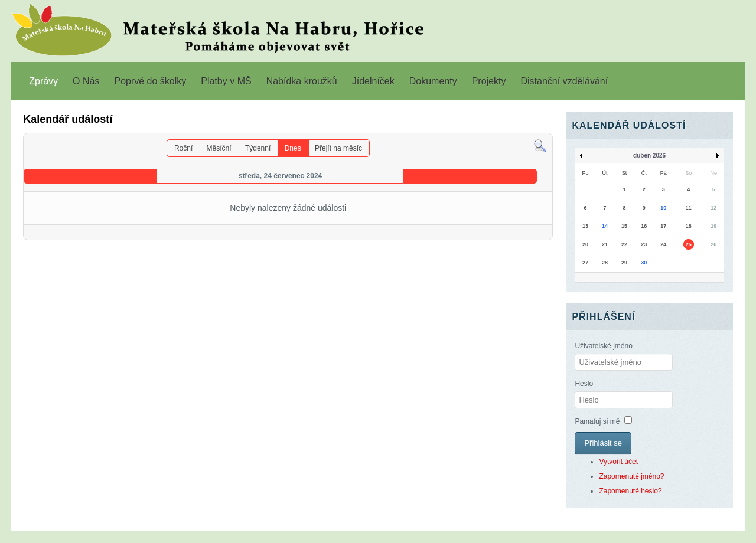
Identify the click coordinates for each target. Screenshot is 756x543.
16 (644, 226)
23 (644, 244)
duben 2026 (649, 156)
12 (713, 208)
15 (624, 226)
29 (624, 263)
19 (713, 226)
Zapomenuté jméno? (631, 476)
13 (585, 226)
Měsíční (219, 148)
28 (605, 263)
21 (605, 244)
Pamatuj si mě (597, 421)
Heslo (584, 384)
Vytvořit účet (618, 462)
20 (585, 244)
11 (689, 208)
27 (585, 263)
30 (644, 263)
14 (605, 226)
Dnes (293, 148)
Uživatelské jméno (603, 346)
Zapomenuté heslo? (630, 491)
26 (713, 244)
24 (663, 244)
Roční (183, 148)
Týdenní (258, 148)
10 (663, 208)
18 (689, 226)
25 (689, 244)
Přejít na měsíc (338, 148)
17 (663, 226)
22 (624, 244)
